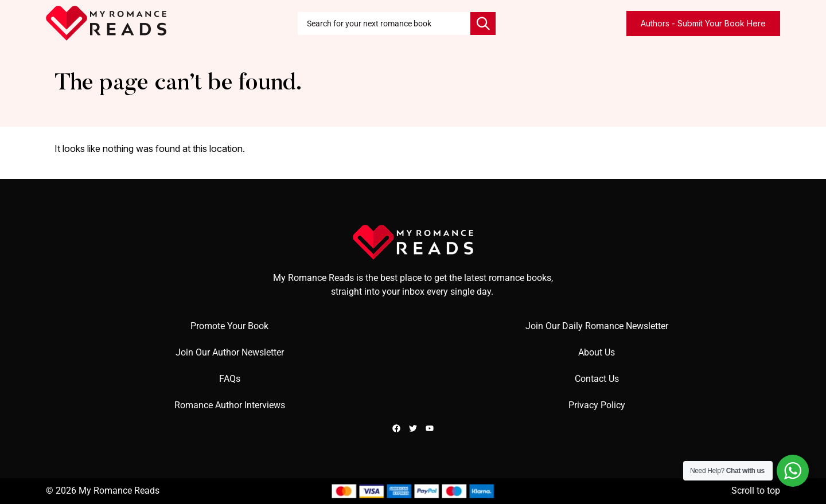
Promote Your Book (229, 326)
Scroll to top (756, 491)
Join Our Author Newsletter (230, 352)
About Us (597, 352)
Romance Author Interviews (230, 405)
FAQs (230, 379)
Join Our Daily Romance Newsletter (597, 326)
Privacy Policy (597, 405)
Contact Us (597, 379)
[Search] (483, 24)
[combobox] (384, 24)
